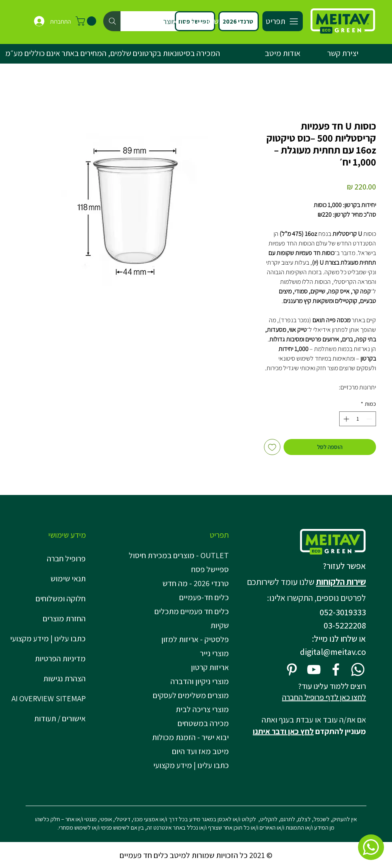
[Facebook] (336, 669)
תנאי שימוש (68, 579)
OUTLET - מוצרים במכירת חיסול (181, 555)
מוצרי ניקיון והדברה (200, 681)
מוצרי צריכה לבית (202, 709)
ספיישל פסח (210, 569)
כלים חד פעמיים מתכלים (192, 611)
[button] (87, 21)
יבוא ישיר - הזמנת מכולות (190, 737)
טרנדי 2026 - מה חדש (196, 583)
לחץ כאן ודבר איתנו (283, 731)
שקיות (220, 625)
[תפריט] (283, 21)
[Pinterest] (292, 669)
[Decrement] (370, 419)
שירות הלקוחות (341, 582)
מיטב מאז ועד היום (200, 751)
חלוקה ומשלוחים (61, 599)
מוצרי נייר (214, 653)
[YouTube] (314, 669)
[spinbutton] (358, 419)
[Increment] (345, 419)
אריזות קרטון (210, 667)
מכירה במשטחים (203, 723)
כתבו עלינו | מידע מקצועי (48, 639)
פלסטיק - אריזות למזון (195, 639)
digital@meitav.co (333, 652)
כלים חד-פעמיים (204, 597)
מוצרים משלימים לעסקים (191, 695)
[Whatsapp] (358, 669)
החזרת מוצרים (64, 619)
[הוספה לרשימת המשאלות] (272, 447)
